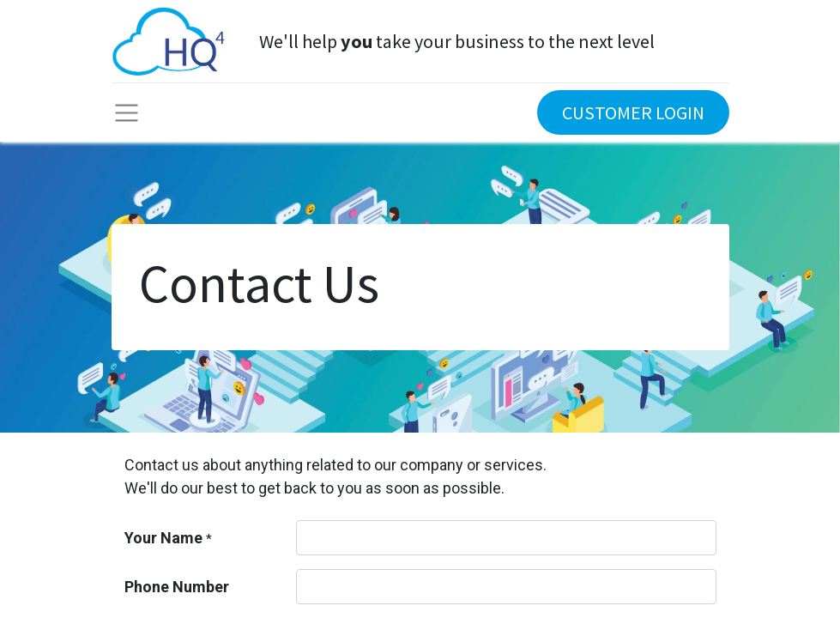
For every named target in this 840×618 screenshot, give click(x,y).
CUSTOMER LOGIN (633, 112)
